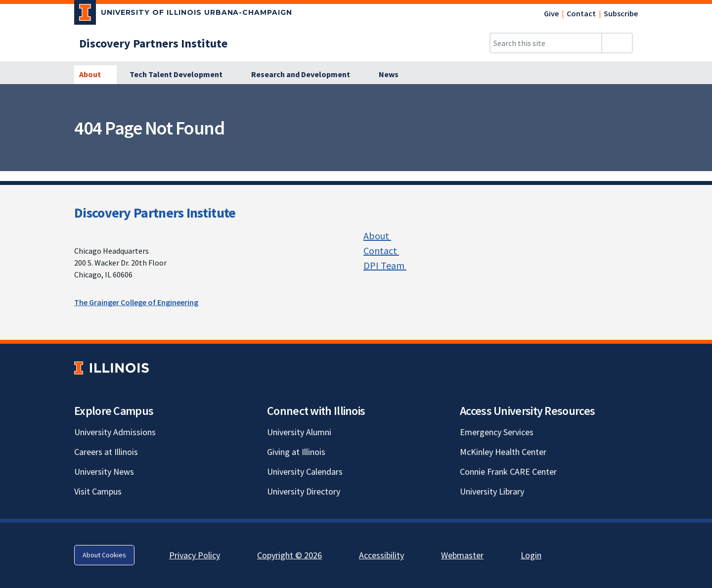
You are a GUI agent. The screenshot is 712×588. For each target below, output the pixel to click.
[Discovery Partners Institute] (153, 43)
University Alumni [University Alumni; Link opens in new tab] (299, 432)
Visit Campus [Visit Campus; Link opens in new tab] (98, 491)
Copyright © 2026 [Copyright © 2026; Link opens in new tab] (289, 555)
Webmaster (462, 555)
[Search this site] (546, 43)
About (382, 236)
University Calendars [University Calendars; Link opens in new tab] (305, 472)
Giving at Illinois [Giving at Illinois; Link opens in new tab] (296, 452)
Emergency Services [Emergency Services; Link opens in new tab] (497, 432)
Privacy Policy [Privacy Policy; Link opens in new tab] (195, 555)
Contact (581, 13)
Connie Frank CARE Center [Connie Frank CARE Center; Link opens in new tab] (508, 472)
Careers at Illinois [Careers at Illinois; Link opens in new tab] (106, 452)
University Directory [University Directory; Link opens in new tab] (304, 491)
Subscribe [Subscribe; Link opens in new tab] (621, 13)
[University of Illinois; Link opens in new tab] (111, 368)
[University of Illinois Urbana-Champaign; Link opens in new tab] (183, 14)
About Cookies (104, 555)
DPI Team (390, 265)
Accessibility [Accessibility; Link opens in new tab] (381, 555)
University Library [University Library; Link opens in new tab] (492, 491)
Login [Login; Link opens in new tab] (531, 555)
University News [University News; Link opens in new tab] (104, 472)
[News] (389, 75)
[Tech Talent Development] (181, 75)
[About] (95, 75)
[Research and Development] (306, 75)
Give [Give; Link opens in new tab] (551, 13)
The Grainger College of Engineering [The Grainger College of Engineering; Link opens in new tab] (136, 302)
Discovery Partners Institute (155, 213)
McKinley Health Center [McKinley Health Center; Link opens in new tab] (503, 452)
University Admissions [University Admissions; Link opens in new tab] (115, 432)
